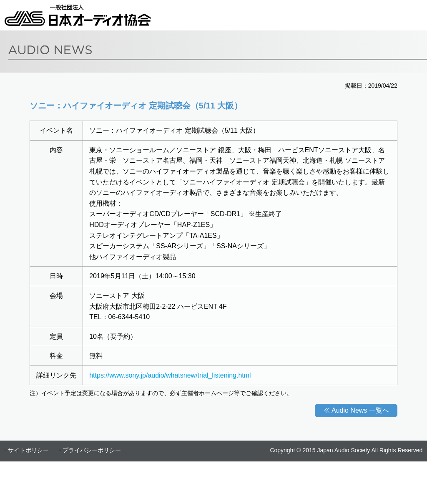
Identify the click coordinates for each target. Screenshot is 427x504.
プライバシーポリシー (92, 450)
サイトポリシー (28, 450)
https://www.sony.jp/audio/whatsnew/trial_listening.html (170, 375)
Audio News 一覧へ (360, 410)
